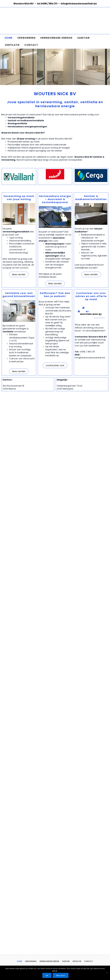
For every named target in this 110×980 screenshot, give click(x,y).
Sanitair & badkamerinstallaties (91, 198)
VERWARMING (26, 38)
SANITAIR (84, 38)
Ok (47, 975)
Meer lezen (61, 975)
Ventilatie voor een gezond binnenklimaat (19, 295)
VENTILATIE (12, 45)
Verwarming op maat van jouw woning (19, 198)
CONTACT (31, 45)
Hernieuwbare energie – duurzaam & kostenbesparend (55, 199)
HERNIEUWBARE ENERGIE (56, 38)
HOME (9, 38)
